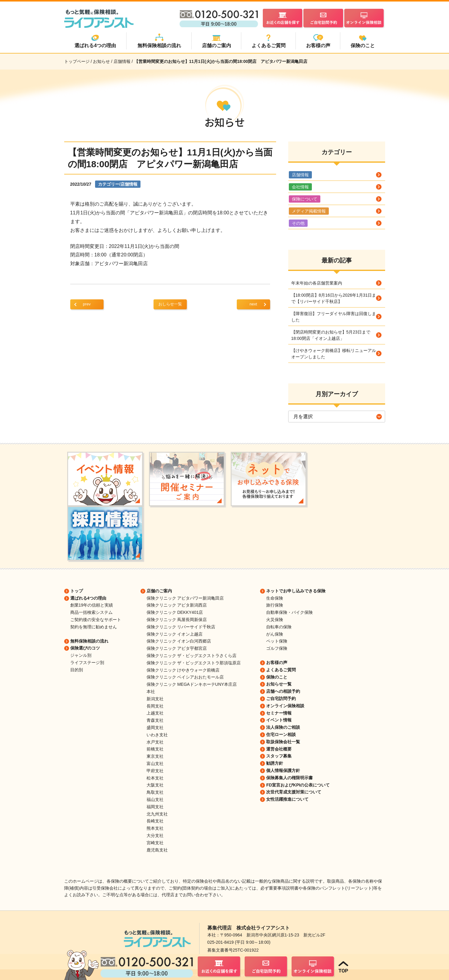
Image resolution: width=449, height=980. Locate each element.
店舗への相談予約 (283, 691)
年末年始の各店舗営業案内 (317, 283)
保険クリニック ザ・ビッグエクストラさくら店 (192, 656)
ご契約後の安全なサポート (96, 620)
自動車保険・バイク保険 (289, 612)
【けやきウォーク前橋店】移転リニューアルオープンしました (334, 354)
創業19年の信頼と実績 (92, 605)
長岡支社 (155, 706)
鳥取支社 (155, 792)
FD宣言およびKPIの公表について (298, 785)
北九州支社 (157, 814)
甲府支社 (155, 771)
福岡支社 (155, 807)
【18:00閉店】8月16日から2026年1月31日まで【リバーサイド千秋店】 (334, 298)
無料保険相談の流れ (89, 641)
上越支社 (155, 713)
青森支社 (155, 720)
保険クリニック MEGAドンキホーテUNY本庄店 (192, 684)
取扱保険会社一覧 (283, 742)
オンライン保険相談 (285, 706)
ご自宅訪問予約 (281, 698)
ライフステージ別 (87, 663)
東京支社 (155, 756)
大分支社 (155, 835)
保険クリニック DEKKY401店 (175, 612)
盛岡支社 (155, 728)
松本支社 (155, 778)
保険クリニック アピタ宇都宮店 (177, 648)
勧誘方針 (275, 763)
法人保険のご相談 (283, 727)
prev (87, 304)
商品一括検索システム (91, 612)
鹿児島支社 (157, 850)
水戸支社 (155, 742)
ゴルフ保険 (277, 648)
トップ (77, 591)
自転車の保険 (279, 627)
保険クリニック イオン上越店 (175, 634)
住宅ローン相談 (281, 734)
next (253, 304)
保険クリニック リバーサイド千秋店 (181, 627)
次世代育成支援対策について (294, 792)
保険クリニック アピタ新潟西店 (177, 605)
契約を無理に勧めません (94, 627)
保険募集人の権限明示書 (289, 778)
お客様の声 (277, 663)
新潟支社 (155, 699)
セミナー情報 (279, 713)
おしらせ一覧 (170, 304)
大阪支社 (155, 785)
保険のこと (277, 677)
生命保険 (275, 598)
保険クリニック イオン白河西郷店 (179, 641)
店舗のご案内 (159, 591)
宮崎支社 (155, 843)
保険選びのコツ (85, 648)
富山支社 (155, 763)
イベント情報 (279, 720)
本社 (151, 692)
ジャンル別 (81, 655)
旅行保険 (275, 605)
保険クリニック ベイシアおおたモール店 (185, 677)
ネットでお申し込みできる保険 (296, 591)
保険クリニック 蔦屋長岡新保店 (177, 620)
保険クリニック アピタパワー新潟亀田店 (185, 598)
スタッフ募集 (279, 756)
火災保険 (275, 620)
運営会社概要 (279, 749)
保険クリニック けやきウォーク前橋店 (183, 670)
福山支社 (155, 799)
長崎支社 (155, 821)
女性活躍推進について (287, 799)
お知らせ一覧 (279, 684)
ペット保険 (277, 641)
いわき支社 (157, 735)
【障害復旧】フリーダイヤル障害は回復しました (334, 317)
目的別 (77, 670)
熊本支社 (155, 828)
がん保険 (275, 634)
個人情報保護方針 (283, 770)
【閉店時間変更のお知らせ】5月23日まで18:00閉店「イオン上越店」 (331, 335)
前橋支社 (155, 749)
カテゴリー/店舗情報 (118, 184)
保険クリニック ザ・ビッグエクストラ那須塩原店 (194, 663)
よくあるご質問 (281, 670)
